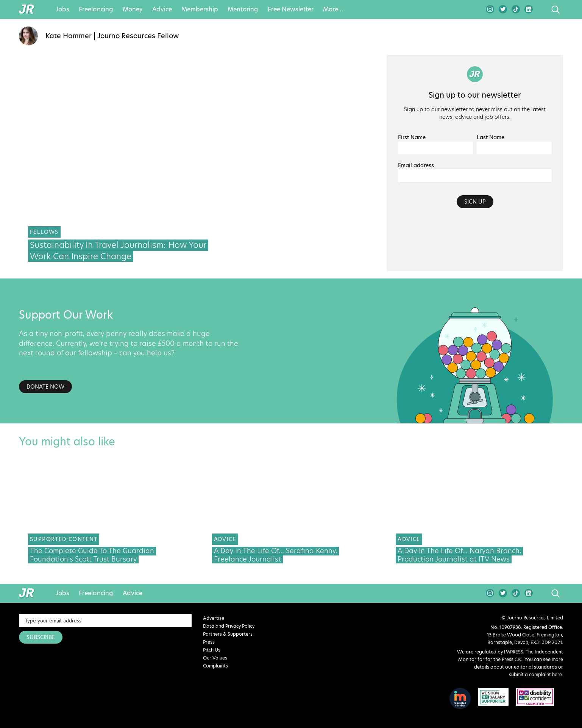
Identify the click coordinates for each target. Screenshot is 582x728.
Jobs (62, 9)
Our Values (215, 658)
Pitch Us (212, 650)
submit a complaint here (535, 674)
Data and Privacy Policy (229, 626)
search (541, 9)
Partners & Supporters (228, 634)
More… (333, 9)
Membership (200, 9)
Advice (162, 9)
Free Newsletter (291, 9)
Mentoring (243, 9)
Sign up (475, 202)
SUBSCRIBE (41, 637)
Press (209, 642)
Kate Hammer (69, 36)
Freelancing (96, 9)
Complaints (215, 666)
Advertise (214, 618)
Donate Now (45, 387)
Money (133, 9)
